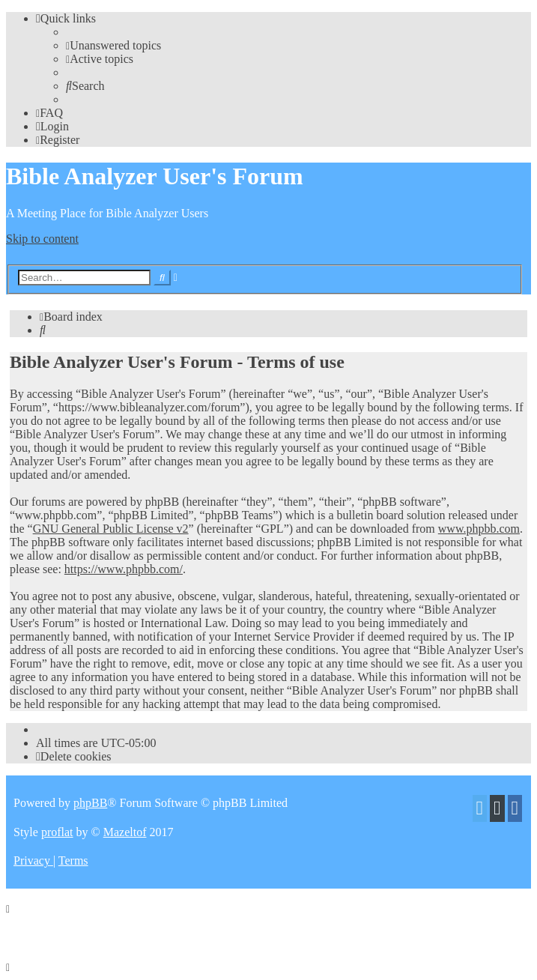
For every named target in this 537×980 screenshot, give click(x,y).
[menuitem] (113, 45)
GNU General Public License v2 (111, 529)
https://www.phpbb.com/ (124, 569)
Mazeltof (125, 832)
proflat (57, 832)
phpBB (90, 803)
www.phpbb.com (479, 529)
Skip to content (42, 239)
